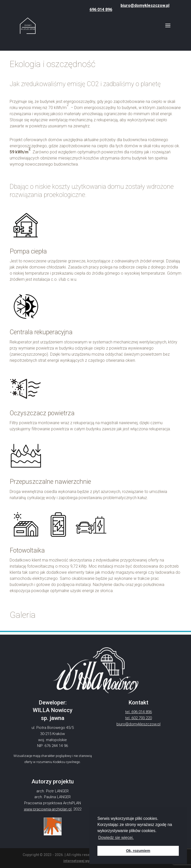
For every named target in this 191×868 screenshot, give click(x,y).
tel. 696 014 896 (138, 712)
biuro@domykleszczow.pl (145, 5)
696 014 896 (101, 10)
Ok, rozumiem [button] (138, 851)
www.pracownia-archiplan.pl (48, 809)
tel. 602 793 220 (138, 718)
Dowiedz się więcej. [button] (116, 838)
